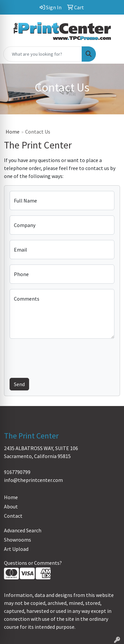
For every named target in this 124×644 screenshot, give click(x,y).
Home (13, 132)
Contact (13, 516)
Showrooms (18, 540)
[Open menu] (111, 54)
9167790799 (17, 472)
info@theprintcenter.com (33, 480)
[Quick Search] (43, 54)
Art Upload (16, 549)
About (11, 506)
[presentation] (60, 357)
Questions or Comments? (33, 563)
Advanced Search (23, 530)
